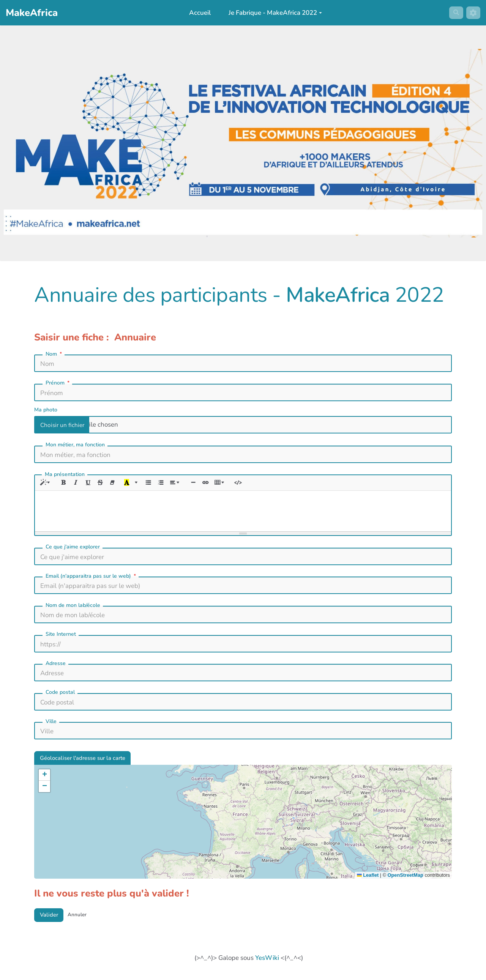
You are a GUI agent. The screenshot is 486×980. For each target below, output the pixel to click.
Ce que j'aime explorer (73, 548)
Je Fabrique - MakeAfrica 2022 (273, 13)
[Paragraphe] (185, 484)
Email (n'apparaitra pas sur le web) (92, 578)
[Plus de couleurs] (143, 484)
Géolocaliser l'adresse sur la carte (89, 760)
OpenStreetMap (406, 879)
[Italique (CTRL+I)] (79, 484)
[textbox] (243, 511)
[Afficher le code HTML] (252, 484)
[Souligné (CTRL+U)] (92, 484)
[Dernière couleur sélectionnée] (133, 484)
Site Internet (61, 636)
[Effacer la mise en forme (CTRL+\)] (118, 484)
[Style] (47, 484)
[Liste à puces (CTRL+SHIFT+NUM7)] (155, 484)
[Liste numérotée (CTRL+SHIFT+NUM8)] (168, 484)
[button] (44, 778)
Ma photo (46, 410)
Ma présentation (65, 474)
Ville (51, 723)
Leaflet (368, 879)
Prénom (58, 383)
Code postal (60, 694)
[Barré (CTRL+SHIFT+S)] (105, 484)
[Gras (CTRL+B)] (66, 484)
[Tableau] (233, 484)
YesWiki (267, 963)
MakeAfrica (338, 295)
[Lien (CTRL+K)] (216, 484)
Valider (51, 919)
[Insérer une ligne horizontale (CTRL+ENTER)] (203, 484)
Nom (54, 354)
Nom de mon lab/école (73, 606)
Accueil (197, 13)
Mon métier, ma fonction (75, 445)
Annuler (83, 920)
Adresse (56, 665)
